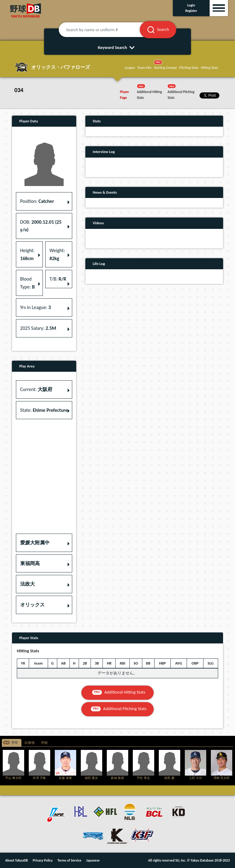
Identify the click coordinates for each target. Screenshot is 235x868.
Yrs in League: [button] (35, 307)
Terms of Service (69, 860)
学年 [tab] (15, 743)
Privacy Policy (43, 860)
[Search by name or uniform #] (107, 30)
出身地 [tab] (30, 743)
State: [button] (44, 410)
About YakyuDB (17, 860)
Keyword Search (118, 47)
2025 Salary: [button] (38, 328)
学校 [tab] (44, 743)
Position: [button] (37, 201)
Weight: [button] (57, 254)
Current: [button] (36, 389)
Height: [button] (27, 254)
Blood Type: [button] (28, 283)
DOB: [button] (41, 226)
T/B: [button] (58, 279)
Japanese (93, 860)
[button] (44, 543)
